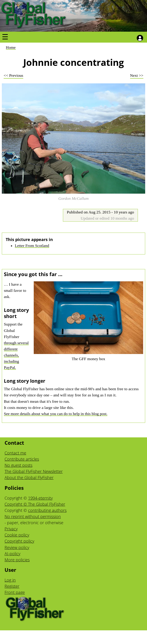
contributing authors (47, 510)
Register (12, 586)
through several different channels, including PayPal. (16, 355)
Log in (10, 580)
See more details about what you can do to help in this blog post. (56, 414)
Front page (15, 592)
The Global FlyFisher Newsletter (34, 471)
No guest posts (18, 465)
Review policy (17, 547)
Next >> (137, 75)
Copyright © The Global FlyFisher (35, 504)
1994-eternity (40, 498)
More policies (17, 560)
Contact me (15, 453)
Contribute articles (22, 459)
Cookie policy (17, 535)
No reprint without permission (33, 516)
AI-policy (12, 554)
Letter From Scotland (32, 246)
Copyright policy (19, 541)
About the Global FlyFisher (29, 477)
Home (11, 47)
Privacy (11, 529)
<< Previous (13, 75)
